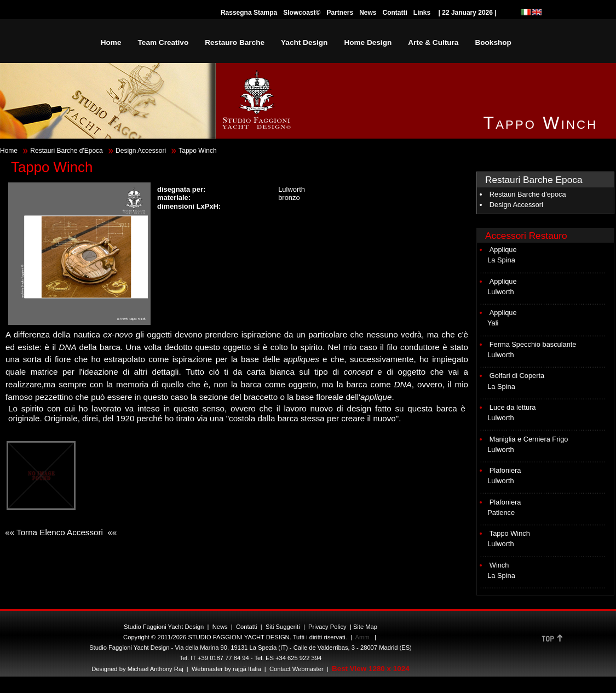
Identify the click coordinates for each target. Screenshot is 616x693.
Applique (503, 250)
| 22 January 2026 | (467, 13)
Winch (499, 565)
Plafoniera (505, 470)
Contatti (395, 13)
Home (9, 151)
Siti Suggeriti (283, 627)
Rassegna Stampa (249, 13)
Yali (493, 323)
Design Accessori (141, 151)
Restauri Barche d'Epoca (66, 151)
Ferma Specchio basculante (533, 344)
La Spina (501, 260)
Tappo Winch (510, 533)
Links (422, 13)
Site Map (365, 627)
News (368, 13)
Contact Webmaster (297, 669)
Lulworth (500, 292)
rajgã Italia (246, 669)
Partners (340, 13)
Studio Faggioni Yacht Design (164, 627)
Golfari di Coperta (517, 376)
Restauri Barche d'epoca (528, 194)
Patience (501, 512)
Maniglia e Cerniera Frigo (529, 439)
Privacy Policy (327, 627)
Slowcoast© (302, 13)
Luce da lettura (513, 407)
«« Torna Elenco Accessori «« (60, 532)
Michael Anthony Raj (156, 669)
